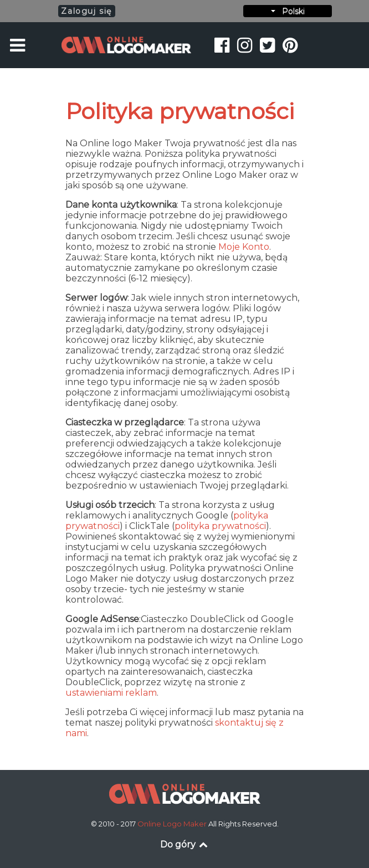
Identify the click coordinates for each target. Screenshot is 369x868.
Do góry (185, 844)
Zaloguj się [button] (86, 11)
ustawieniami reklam (111, 693)
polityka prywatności (220, 526)
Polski (288, 11)
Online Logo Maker (173, 824)
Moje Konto (244, 247)
